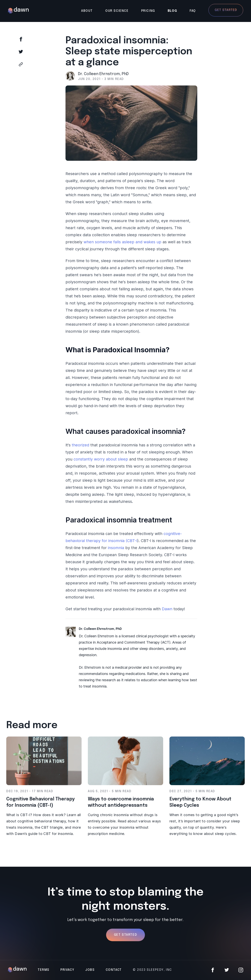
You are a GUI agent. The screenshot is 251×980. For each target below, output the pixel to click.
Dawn (167, 609)
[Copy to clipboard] (35, 64)
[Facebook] (213, 970)
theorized (80, 445)
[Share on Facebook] (35, 39)
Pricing (148, 11)
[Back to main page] (18, 11)
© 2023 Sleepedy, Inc (152, 970)
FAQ (193, 11)
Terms (44, 970)
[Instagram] (241, 970)
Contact (114, 970)
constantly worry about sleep (101, 459)
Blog (172, 11)
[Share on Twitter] (35, 52)
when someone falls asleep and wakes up (122, 242)
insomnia (116, 548)
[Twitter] (227, 970)
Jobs (90, 970)
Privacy (67, 970)
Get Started (126, 935)
